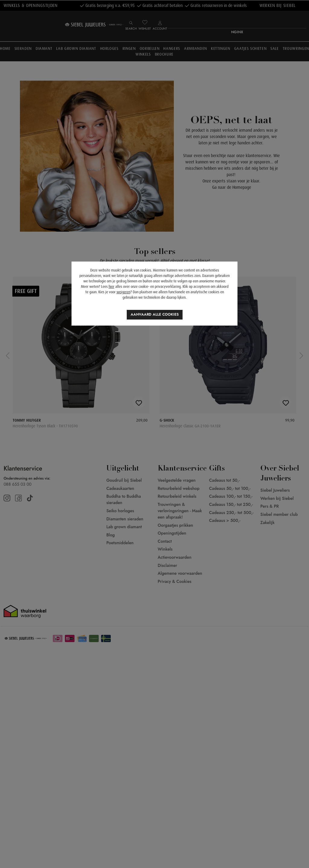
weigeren (123, 292)
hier (111, 287)
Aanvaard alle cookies (155, 314)
